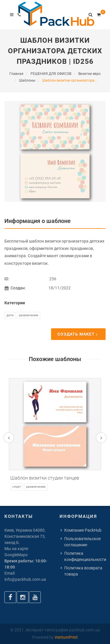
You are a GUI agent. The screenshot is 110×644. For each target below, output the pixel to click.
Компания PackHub (83, 530)
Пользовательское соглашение (82, 542)
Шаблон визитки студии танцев (45, 478)
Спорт (17, 487)
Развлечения (28, 315)
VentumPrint (66, 637)
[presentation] (9, 438)
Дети (10, 315)
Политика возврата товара (83, 571)
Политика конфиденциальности (85, 556)
